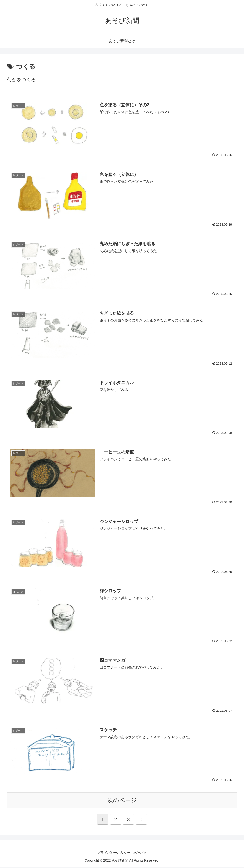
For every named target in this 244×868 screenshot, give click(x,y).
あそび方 (141, 853)
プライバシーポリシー (113, 853)
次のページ (122, 801)
